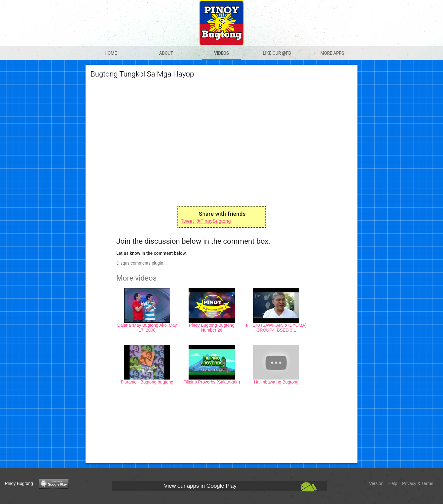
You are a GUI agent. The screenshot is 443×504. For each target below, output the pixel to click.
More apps (332, 53)
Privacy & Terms (418, 483)
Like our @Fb (277, 53)
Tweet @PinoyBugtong (206, 221)
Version (376, 483)
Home (111, 53)
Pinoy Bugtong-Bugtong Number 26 (212, 328)
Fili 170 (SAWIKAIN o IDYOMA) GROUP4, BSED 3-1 (276, 328)
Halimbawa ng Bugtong (276, 382)
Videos (222, 53)
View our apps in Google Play (200, 486)
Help (393, 483)
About (166, 53)
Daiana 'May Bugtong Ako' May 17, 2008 (147, 328)
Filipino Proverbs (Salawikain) (212, 382)
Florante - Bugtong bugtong (147, 382)
